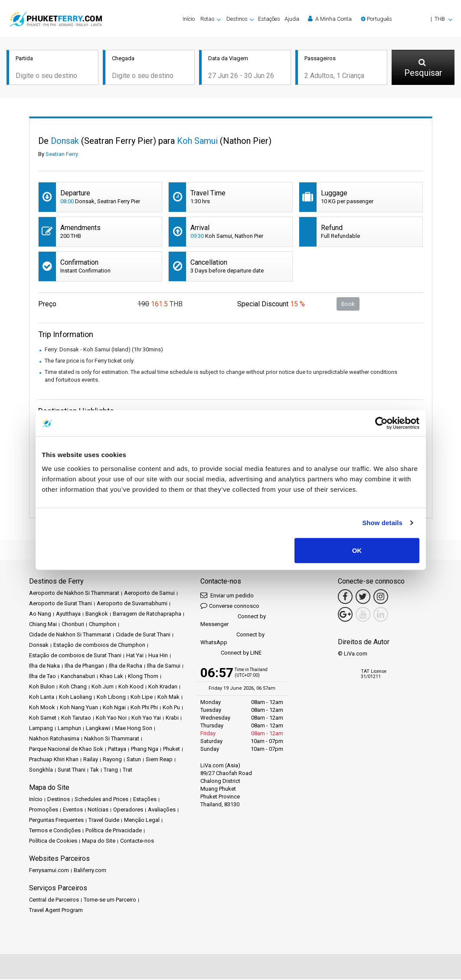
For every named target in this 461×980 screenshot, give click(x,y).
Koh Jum (103, 687)
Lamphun (69, 729)
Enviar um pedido (227, 596)
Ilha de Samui (164, 667)
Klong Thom (143, 677)
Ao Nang (40, 615)
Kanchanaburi (78, 677)
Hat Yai (135, 656)
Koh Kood (131, 687)
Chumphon (103, 625)
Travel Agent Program (56, 911)
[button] (407, 19)
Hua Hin (158, 656)
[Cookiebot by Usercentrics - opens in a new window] (381, 423)
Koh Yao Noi (111, 719)
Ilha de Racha (126, 667)
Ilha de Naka (44, 667)
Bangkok (97, 615)
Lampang (41, 729)
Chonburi (73, 625)
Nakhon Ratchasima (54, 739)
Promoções (44, 810)
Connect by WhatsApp (232, 639)
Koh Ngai (114, 708)
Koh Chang (73, 687)
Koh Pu (171, 708)
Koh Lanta (42, 698)
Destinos (59, 800)
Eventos (73, 810)
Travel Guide (104, 821)
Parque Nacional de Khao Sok (66, 750)
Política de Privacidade (114, 831)
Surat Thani (72, 771)
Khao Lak (111, 677)
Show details (382, 523)
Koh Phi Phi (144, 708)
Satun (134, 760)
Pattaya (117, 750)
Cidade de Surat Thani (143, 635)
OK (357, 550)
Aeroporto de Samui (149, 594)
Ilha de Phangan (84, 667)
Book (348, 304)
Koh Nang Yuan (79, 708)
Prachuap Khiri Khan (54, 760)
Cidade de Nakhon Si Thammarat (70, 635)
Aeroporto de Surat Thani (60, 604)
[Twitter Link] (363, 597)
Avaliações (162, 810)
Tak (95, 771)
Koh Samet (43, 719)
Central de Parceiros (54, 900)
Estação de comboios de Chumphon (99, 646)
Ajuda (292, 19)
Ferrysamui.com (49, 871)
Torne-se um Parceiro (110, 900)
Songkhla (41, 771)
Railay (91, 760)
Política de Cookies (53, 842)
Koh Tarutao (76, 719)
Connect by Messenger (233, 621)
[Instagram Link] (381, 597)
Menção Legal (142, 821)
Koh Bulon (42, 687)
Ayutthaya (68, 615)
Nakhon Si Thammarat (112, 739)
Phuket (172, 750)
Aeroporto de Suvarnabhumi (132, 604)
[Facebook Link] (345, 597)
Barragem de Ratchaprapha (147, 615)
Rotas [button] (208, 19)
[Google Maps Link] (345, 615)
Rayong (112, 760)
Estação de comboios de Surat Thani (75, 656)
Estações (269, 19)
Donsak (39, 646)
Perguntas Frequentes (56, 821)
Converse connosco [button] (230, 606)
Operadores (128, 810)
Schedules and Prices (101, 800)
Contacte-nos (137, 842)
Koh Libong (111, 698)
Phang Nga (145, 750)
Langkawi (98, 729)
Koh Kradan (163, 687)
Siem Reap (159, 760)
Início (189, 19)
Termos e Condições (55, 831)
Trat (128, 771)
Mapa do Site (99, 842)
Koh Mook (42, 708)
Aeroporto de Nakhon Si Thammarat (74, 594)
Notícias (98, 810)
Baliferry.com (90, 871)
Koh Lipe (142, 698)
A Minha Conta (330, 19)
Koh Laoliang (75, 698)
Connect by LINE (231, 654)
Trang (111, 771)
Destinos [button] (237, 19)
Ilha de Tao (43, 677)
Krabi (172, 719)
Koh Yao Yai (146, 719)
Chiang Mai (43, 625)
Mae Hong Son (134, 729)
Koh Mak (168, 698)
